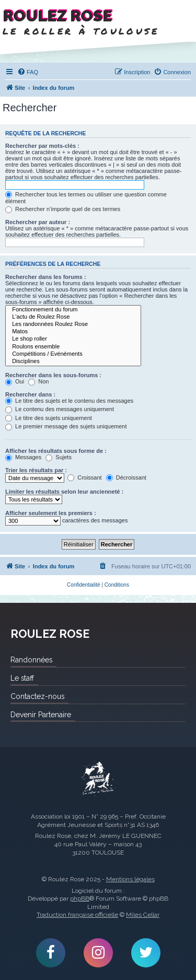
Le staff (22, 678)
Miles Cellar (143, 915)
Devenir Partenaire (41, 715)
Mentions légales (130, 879)
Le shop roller (73, 339)
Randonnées (31, 660)
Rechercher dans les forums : (46, 277)
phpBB (80, 899)
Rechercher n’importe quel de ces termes (63, 209)
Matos (73, 332)
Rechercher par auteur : (38, 222)
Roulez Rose (98, 778)
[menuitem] (28, 72)
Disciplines (73, 361)
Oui (15, 381)
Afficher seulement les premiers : (51, 513)
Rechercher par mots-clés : (42, 146)
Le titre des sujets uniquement (49, 418)
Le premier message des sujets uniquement (66, 426)
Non (38, 381)
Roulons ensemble (73, 347)
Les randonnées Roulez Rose (73, 324)
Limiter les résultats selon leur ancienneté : (64, 492)
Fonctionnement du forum (73, 310)
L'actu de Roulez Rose (73, 317)
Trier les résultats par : (36, 470)
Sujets (59, 457)
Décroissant (126, 477)
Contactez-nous (37, 696)
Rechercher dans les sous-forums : (53, 375)
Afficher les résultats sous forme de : (56, 451)
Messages (23, 457)
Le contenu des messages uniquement (60, 409)
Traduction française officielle (77, 915)
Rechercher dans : (30, 394)
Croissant (85, 477)
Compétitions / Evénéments (73, 354)
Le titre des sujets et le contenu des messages (69, 401)
